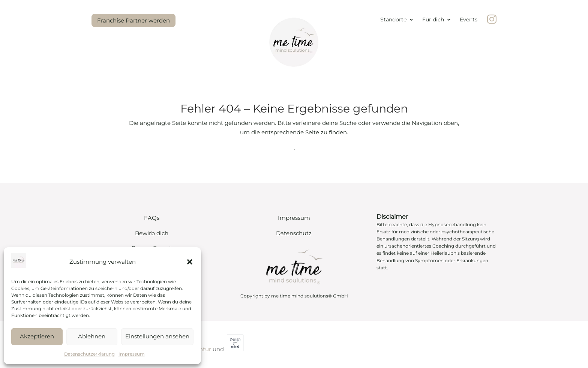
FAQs (152, 218)
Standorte (393, 20)
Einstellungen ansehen (157, 336)
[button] (190, 262)
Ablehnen (92, 336)
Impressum (132, 354)
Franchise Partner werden (133, 20)
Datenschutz (294, 233)
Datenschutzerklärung (89, 354)
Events (469, 20)
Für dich (433, 20)
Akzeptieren (37, 336)
